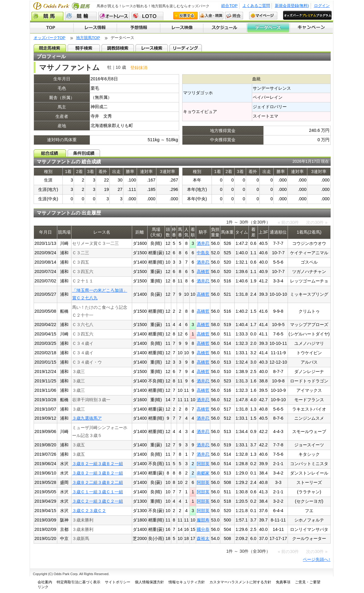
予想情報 (138, 28)
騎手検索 (84, 48)
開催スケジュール (225, 28)
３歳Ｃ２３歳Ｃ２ (89, 511)
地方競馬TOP (88, 38)
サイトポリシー (118, 582)
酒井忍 (203, 243)
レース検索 (152, 48)
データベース (268, 28)
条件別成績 (84, 153)
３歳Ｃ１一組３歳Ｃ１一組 (98, 492)
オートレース (114, 16)
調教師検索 (118, 48)
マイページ (263, 16)
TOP (52, 28)
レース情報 (95, 28)
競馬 (47, 16)
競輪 (81, 16)
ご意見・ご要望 (308, 582)
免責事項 (283, 582)
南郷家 (203, 473)
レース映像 (182, 28)
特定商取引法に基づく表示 (78, 582)
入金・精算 (211, 16)
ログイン (322, 6)
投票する (185, 16)
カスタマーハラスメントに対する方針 (240, 582)
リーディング (186, 48)
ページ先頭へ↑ (317, 559)
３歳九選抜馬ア (87, 418)
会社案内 (45, 582)
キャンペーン (312, 28)
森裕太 (203, 538)
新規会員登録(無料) (292, 6)
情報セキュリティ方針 (187, 582)
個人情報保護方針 (149, 582)
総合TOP (229, 6)
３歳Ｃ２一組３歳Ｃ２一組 (98, 501)
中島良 (203, 253)
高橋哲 (203, 272)
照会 (234, 16)
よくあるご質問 (256, 6)
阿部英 (203, 464)
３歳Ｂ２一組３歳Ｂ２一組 (98, 464)
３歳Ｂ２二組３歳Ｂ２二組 (98, 482)
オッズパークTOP (50, 38)
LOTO (147, 16)
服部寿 (203, 520)
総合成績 (50, 153)
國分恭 (203, 529)
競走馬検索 (50, 48)
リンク (43, 587)
